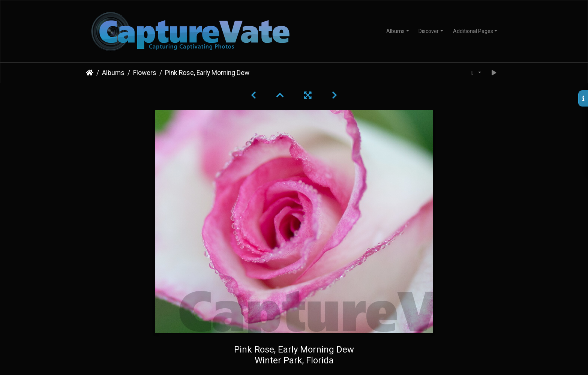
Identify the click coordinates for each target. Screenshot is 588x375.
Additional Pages (473, 31)
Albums (395, 31)
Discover (429, 31)
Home (90, 73)
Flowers (145, 73)
